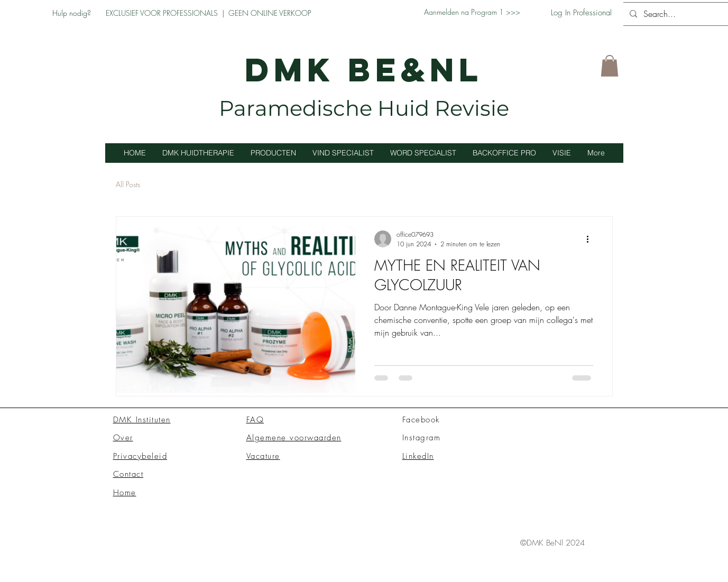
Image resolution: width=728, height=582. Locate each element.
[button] (610, 66)
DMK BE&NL (364, 70)
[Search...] (677, 14)
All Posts (128, 184)
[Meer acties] (592, 239)
